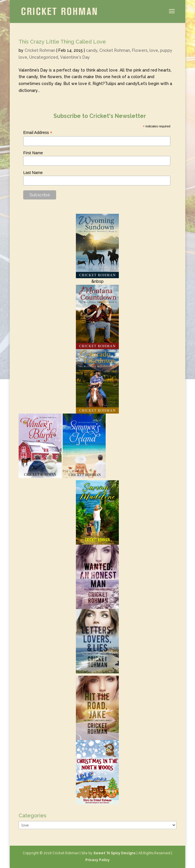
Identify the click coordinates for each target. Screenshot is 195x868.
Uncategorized (44, 57)
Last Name (33, 173)
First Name (33, 153)
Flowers (140, 50)
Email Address (38, 133)
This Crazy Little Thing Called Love (62, 42)
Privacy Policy (97, 860)
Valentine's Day (75, 57)
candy (92, 50)
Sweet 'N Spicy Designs (115, 853)
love (154, 50)
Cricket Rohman (40, 50)
